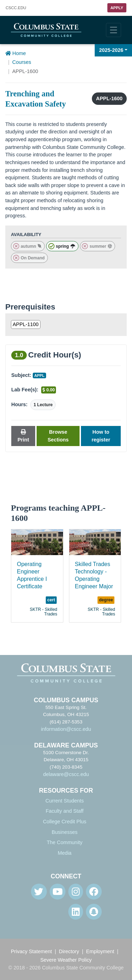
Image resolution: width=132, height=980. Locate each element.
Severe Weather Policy (66, 960)
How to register (101, 436)
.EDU (16, 8)
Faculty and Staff (65, 811)
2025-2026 (111, 50)
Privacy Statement (32, 951)
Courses (22, 62)
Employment (100, 951)
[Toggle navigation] (114, 30)
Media (65, 853)
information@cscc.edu (66, 729)
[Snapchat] (94, 912)
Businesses (65, 832)
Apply (117, 8)
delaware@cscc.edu (66, 774)
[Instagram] (76, 892)
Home (15, 53)
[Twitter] (39, 892)
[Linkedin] (76, 912)
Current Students (65, 801)
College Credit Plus (65, 822)
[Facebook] (94, 892)
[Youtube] (58, 892)
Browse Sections (58, 436)
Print (23, 436)
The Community (65, 842)
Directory (69, 951)
